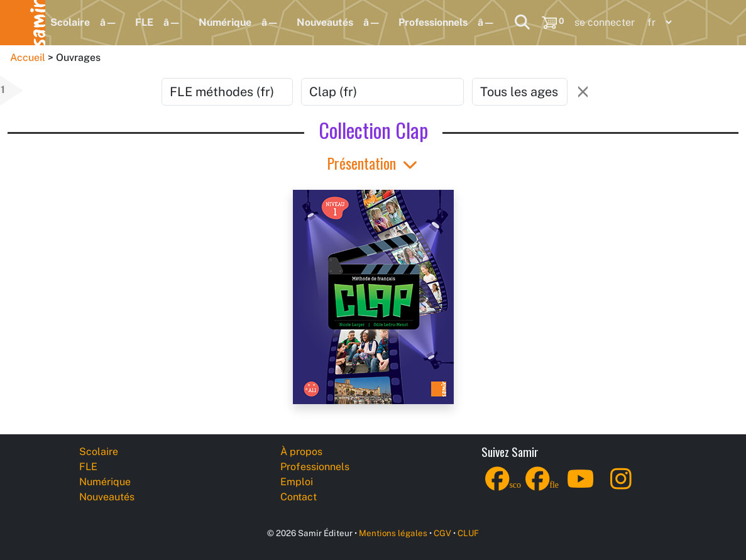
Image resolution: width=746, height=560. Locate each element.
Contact (299, 497)
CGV (442, 533)
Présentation (373, 163)
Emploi (297, 482)
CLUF (468, 533)
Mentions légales (393, 533)
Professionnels (433, 22)
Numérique (225, 22)
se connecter (605, 22)
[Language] (657, 22)
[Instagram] (621, 487)
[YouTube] (581, 487)
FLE (144, 22)
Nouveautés (325, 22)
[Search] (522, 23)
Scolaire (70, 22)
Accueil (28, 58)
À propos (301, 452)
